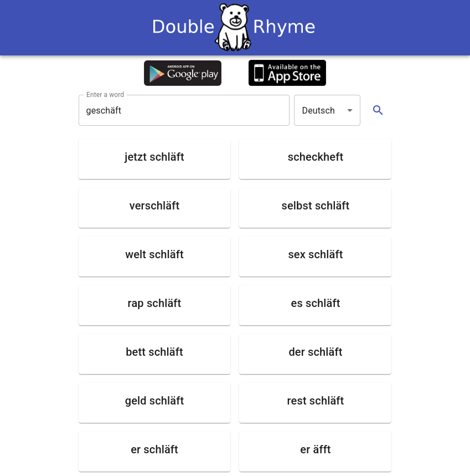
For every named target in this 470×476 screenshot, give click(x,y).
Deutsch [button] (318, 111)
